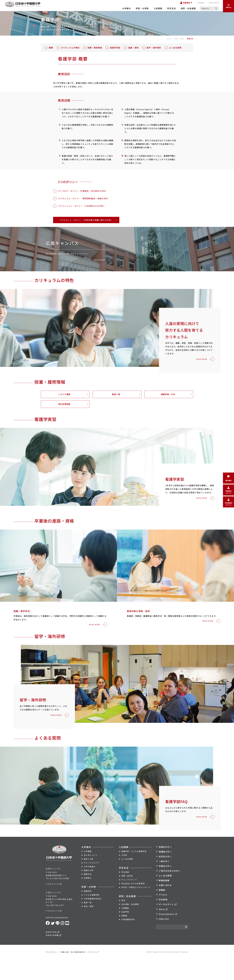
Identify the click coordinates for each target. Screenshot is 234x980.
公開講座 (125, 945)
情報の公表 (89, 907)
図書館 (124, 952)
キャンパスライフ (129, 916)
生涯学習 (125, 948)
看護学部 (88, 928)
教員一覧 (88, 939)
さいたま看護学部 (92, 932)
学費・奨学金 (127, 913)
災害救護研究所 (128, 956)
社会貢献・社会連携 (130, 941)
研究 (123, 937)
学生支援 (125, 909)
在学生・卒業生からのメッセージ (136, 924)
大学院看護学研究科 (93, 935)
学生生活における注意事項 (133, 920)
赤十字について (91, 892)
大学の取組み (90, 903)
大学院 (124, 892)
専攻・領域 (89, 943)
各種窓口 (88, 915)
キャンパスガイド (92, 899)
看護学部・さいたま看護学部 (134, 888)
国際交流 (88, 911)
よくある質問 (127, 896)
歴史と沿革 (89, 896)
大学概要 (88, 888)
